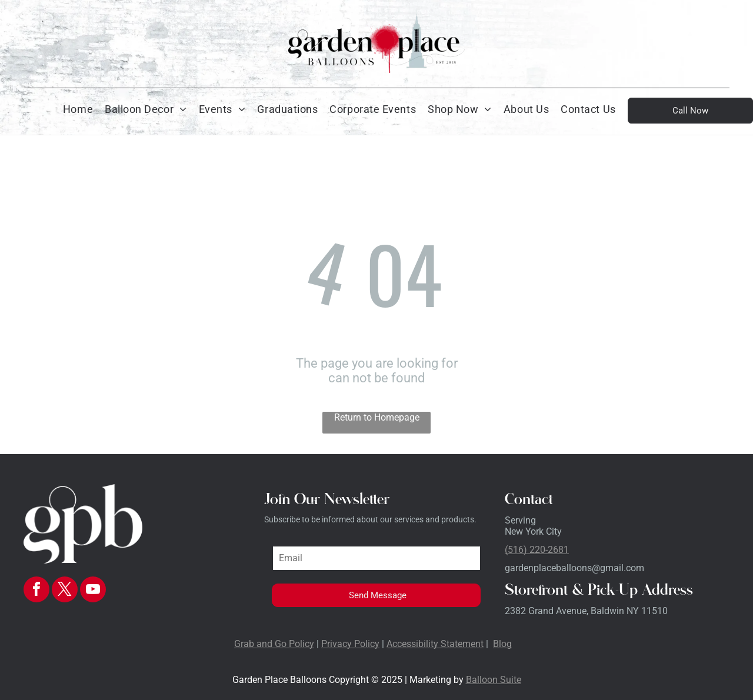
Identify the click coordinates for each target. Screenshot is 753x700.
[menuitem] (78, 109)
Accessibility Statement (435, 644)
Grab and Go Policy (274, 644)
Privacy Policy (350, 644)
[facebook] (36, 591)
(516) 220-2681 (537, 550)
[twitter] (65, 591)
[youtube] (93, 591)
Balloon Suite (494, 680)
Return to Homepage (377, 417)
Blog (502, 644)
